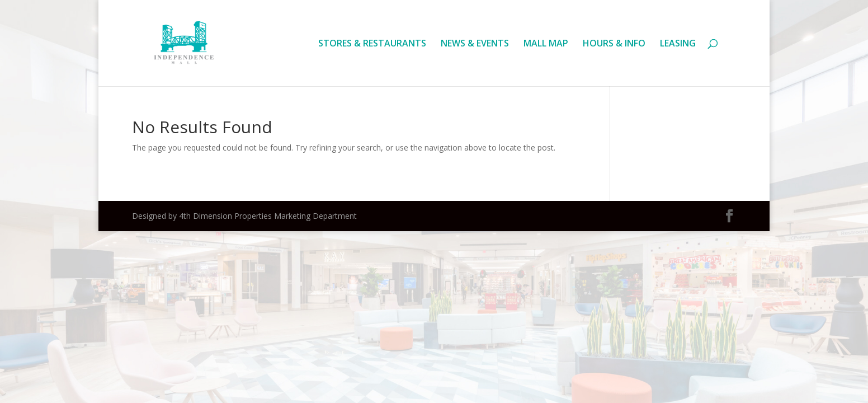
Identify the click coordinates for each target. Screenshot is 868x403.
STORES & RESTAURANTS (372, 44)
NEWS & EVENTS (475, 44)
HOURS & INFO (614, 44)
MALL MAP (546, 44)
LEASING (678, 44)
